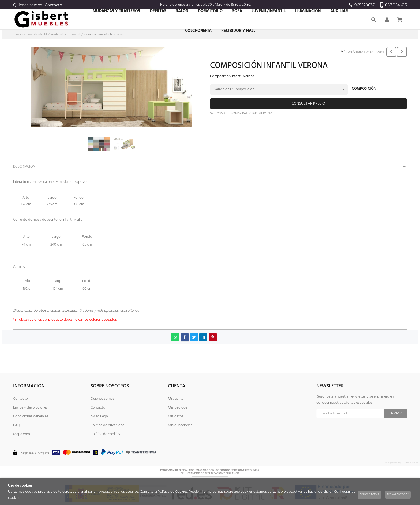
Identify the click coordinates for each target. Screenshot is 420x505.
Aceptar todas (369, 495)
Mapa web (22, 434)
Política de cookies (105, 434)
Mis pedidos (178, 408)
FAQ (17, 425)
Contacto (53, 5)
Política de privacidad (108, 425)
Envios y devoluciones (30, 408)
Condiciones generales (31, 416)
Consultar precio (309, 104)
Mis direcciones (180, 425)
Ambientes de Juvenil (369, 52)
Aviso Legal (100, 416)
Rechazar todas (398, 495)
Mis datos (176, 416)
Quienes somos (28, 5)
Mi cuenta (176, 399)
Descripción (24, 167)
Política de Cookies (173, 492)
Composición (364, 89)
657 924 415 (393, 5)
